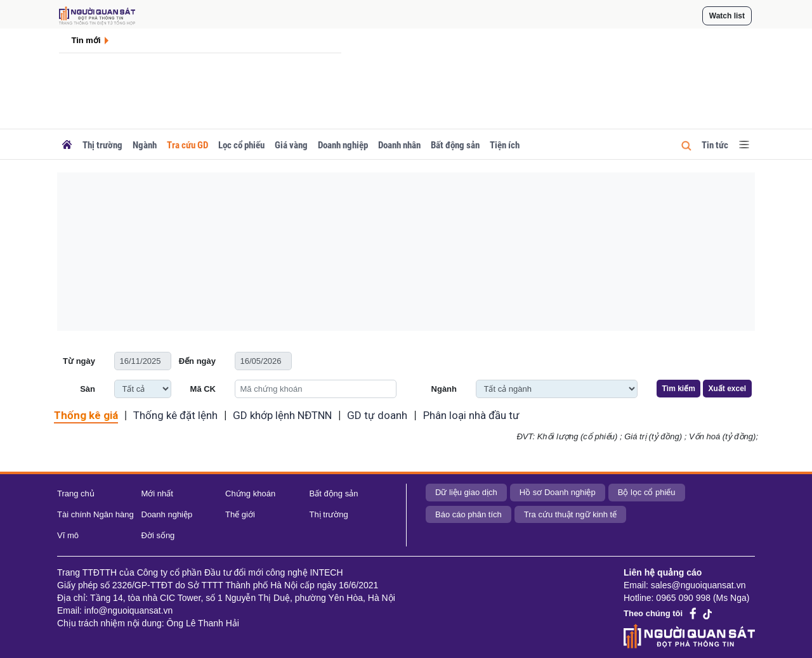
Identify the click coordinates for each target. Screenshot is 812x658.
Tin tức (715, 145)
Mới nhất (157, 493)
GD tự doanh (377, 415)
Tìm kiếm (679, 389)
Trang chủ (76, 493)
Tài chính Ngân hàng (95, 514)
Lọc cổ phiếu (241, 145)
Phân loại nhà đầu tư (471, 415)
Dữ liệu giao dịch (466, 492)
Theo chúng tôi (653, 613)
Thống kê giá (86, 415)
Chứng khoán (250, 493)
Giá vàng (291, 145)
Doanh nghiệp (343, 145)
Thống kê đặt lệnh (175, 415)
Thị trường (102, 145)
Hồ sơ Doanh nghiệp (558, 492)
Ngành (145, 145)
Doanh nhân (399, 145)
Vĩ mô (68, 535)
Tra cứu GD (187, 145)
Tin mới (86, 40)
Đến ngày (197, 361)
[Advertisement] (406, 252)
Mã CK (203, 389)
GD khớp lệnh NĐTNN (282, 415)
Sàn (88, 389)
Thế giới (240, 514)
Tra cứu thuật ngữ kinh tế (570, 514)
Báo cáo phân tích (468, 514)
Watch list (727, 16)
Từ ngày (79, 361)
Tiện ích (505, 145)
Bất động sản (455, 145)
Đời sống (158, 535)
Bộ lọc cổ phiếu (647, 492)
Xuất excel (727, 389)
